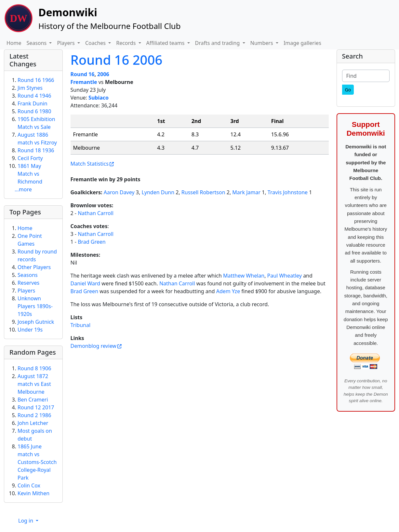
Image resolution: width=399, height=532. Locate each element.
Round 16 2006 (117, 60)
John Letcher (33, 423)
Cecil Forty (30, 158)
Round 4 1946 (34, 96)
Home (14, 43)
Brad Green (92, 242)
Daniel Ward (86, 283)
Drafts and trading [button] (218, 43)
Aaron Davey (119, 192)
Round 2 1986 (34, 415)
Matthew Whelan (244, 276)
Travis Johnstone (288, 192)
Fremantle (84, 82)
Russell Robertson (203, 192)
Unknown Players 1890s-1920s (35, 306)
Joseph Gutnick (36, 322)
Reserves (28, 283)
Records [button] (126, 43)
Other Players (34, 267)
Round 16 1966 (36, 80)
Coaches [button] (96, 43)
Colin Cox (29, 485)
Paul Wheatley (285, 276)
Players (26, 291)
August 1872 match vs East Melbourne (34, 384)
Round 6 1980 (34, 111)
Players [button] (66, 43)
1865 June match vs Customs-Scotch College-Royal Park (37, 462)
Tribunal (81, 325)
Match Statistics (90, 164)
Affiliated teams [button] (166, 43)
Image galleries (302, 43)
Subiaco (99, 98)
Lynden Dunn (158, 192)
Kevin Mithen (33, 493)
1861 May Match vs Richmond (30, 174)
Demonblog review (93, 346)
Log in (26, 521)
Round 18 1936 (36, 150)
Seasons (28, 275)
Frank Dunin (33, 103)
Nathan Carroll (96, 213)
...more (23, 189)
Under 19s (30, 330)
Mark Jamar (246, 192)
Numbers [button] (262, 43)
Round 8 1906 (34, 368)
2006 (103, 74)
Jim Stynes (30, 88)
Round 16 (83, 74)
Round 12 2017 (36, 407)
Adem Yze (228, 291)
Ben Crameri (33, 400)
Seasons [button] (37, 43)
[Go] (348, 90)
